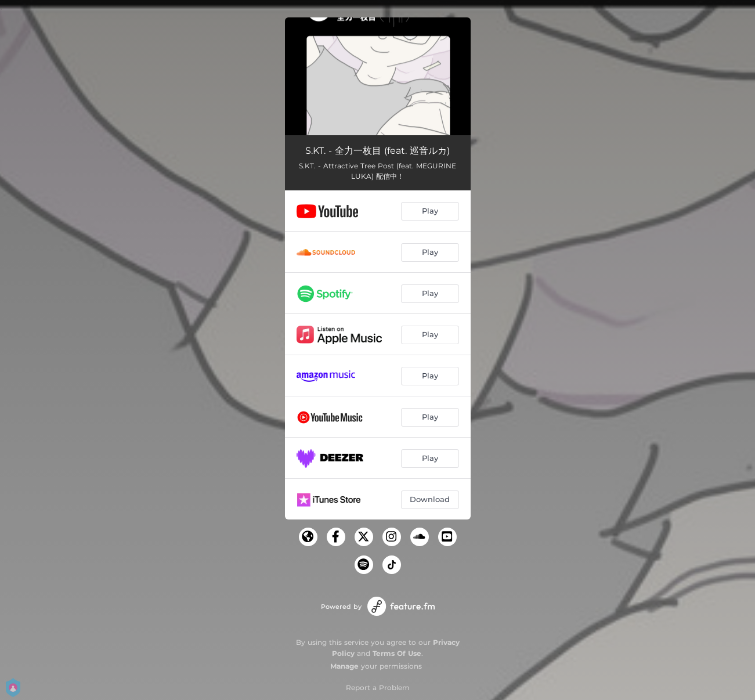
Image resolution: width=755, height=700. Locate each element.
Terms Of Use (397, 653)
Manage (344, 666)
